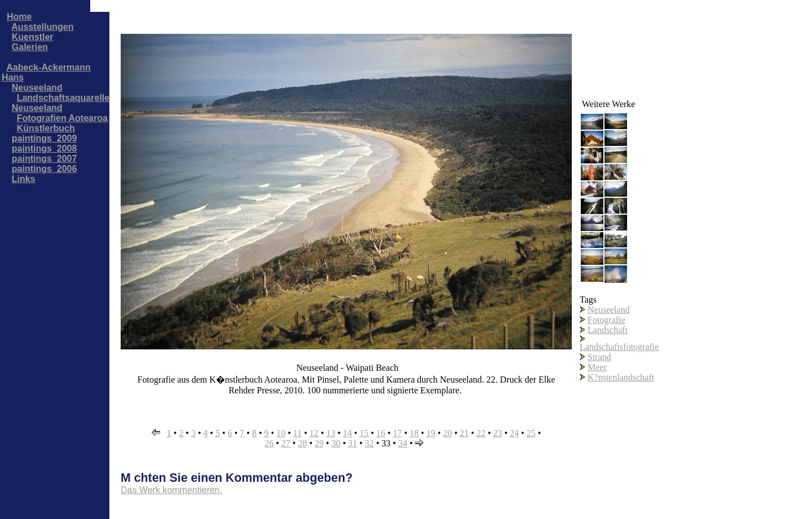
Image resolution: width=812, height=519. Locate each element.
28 (302, 443)
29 (319, 443)
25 (531, 433)
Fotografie (606, 320)
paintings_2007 (45, 159)
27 (286, 443)
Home (19, 17)
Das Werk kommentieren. (171, 490)
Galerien (30, 47)
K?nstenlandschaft (621, 377)
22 (481, 433)
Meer (597, 367)
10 (281, 433)
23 (497, 433)
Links (24, 179)
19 (431, 433)
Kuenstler (33, 37)
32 (369, 443)
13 (330, 433)
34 (403, 443)
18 (414, 433)
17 (398, 433)
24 (514, 433)
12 (314, 433)
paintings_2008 (45, 148)
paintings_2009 (45, 138)
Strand (599, 357)
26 (269, 443)
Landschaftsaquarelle (63, 98)
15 (364, 433)
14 (347, 433)
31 (352, 443)
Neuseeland (37, 88)
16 (381, 433)
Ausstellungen (42, 27)
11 (297, 433)
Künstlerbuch (46, 128)
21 (464, 433)
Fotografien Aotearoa (62, 118)
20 (448, 433)
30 (336, 443)
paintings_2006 (45, 169)
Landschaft (608, 330)
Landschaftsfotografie (619, 347)
